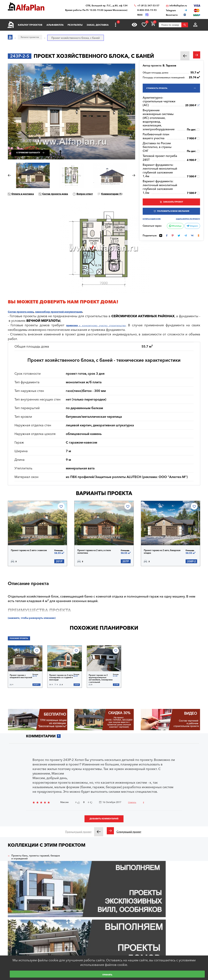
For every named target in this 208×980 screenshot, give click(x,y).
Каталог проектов (30, 25)
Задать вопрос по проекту (190, 225)
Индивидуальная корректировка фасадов (114, 933)
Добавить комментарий (104, 828)
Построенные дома (146, 928)
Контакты (141, 948)
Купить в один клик (154, 224)
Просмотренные (105, 948)
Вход (16, 951)
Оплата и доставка (28, 194)
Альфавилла (55, 25)
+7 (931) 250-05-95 (185, 939)
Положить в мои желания (173, 216)
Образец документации (69, 941)
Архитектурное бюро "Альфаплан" (25, 926)
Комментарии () (27, 200)
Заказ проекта (104, 941)
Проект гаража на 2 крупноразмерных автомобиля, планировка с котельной (100, 686)
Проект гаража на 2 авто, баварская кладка (165, 558)
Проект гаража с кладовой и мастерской (20, 685)
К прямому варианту (39, 149)
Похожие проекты (23, 648)
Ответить (135, 810)
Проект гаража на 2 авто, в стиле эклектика (96, 558)
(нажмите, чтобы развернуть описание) (40, 626)
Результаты (75, 25)
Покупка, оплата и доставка (71, 935)
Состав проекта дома (71, 194)
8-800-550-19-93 (147, 10)
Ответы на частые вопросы (71, 948)
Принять (107, 974)
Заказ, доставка (98, 25)
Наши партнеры (144, 921)
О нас (139, 941)
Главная (60, 921)
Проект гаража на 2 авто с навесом (31, 557)
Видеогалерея (144, 935)
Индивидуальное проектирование (105, 923)
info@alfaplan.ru (178, 6)
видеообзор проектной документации (77, 318)
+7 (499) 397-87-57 (185, 952)
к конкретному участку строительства (101, 331)
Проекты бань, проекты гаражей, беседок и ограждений (31, 870)
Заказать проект (173, 205)
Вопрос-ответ (109, 194)
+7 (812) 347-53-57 (148, 6)
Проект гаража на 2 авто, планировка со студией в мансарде (61, 685)
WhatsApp (172, 237)
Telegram (191, 233)
